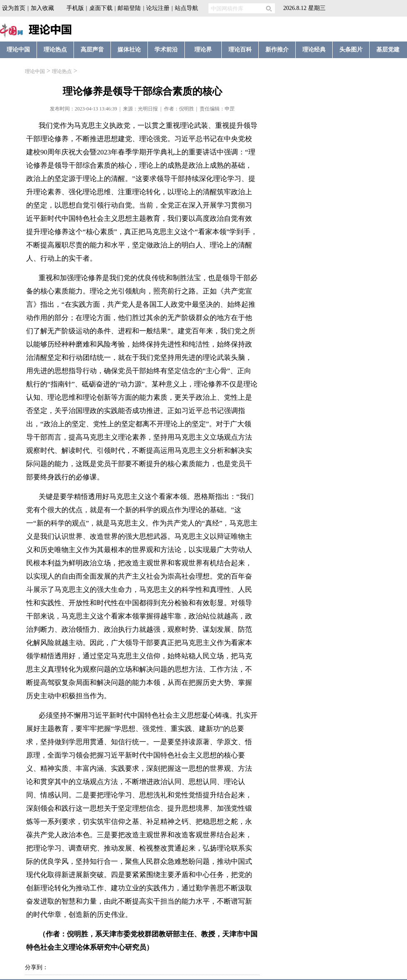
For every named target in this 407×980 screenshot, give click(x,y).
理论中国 (35, 71)
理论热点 (62, 71)
